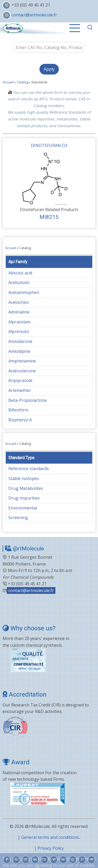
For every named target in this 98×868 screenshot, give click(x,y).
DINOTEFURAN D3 (49, 145)
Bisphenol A (20, 420)
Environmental (23, 508)
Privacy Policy (51, 848)
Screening (18, 518)
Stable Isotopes (24, 478)
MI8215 (49, 217)
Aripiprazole (20, 380)
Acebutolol (19, 282)
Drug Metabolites (26, 488)
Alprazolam (19, 322)
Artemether (20, 390)
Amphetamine (22, 361)
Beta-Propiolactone (28, 400)
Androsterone (22, 371)
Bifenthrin (18, 410)
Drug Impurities (24, 498)
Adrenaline (19, 312)
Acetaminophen (24, 292)
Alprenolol (19, 331)
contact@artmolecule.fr (34, 15)
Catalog (22, 82)
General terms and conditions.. (51, 837)
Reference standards (29, 469)
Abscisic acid (20, 273)
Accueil (8, 82)
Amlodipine (19, 351)
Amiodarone (20, 341)
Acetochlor (19, 302)
